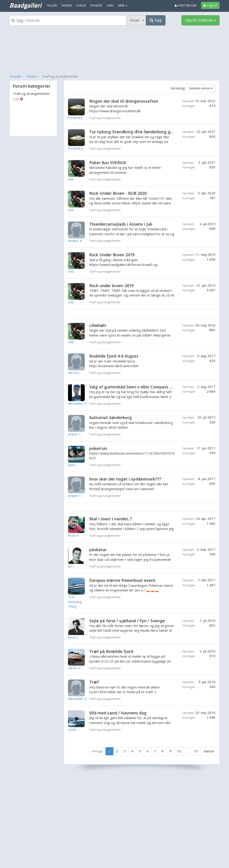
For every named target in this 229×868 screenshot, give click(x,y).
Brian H (74, 535)
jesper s (74, 434)
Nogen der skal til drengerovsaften (124, 101)
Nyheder (96, 5)
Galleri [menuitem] (52, 5)
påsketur (98, 550)
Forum (31, 76)
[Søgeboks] (68, 20)
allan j (72, 465)
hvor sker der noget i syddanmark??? (125, 479)
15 (196, 751)
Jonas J (73, 637)
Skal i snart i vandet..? (111, 519)
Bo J (71, 566)
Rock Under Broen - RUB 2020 (118, 193)
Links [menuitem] (110, 5)
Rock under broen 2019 (111, 286)
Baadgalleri (25, 5)
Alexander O (77, 403)
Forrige (97, 751)
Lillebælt (98, 325)
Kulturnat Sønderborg (110, 417)
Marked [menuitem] (67, 5)
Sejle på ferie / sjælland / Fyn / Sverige (127, 621)
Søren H (74, 668)
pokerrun (98, 448)
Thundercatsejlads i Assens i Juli (121, 224)
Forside (15, 76)
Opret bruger (186, 5)
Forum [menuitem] (81, 5)
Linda (72, 729)
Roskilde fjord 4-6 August (114, 356)
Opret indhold (200, 20)
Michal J (74, 373)
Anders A (75, 241)
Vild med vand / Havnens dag (118, 713)
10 (179, 751)
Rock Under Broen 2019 (112, 255)
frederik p (75, 118)
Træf (94, 682)
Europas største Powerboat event (122, 580)
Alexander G (77, 699)
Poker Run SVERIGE (108, 163)
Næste (209, 751)
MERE (123, 5)
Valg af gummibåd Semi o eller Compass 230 (133, 387)
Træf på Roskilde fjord (111, 651)
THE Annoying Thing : (75, 602)
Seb (71, 179)
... (188, 751)
